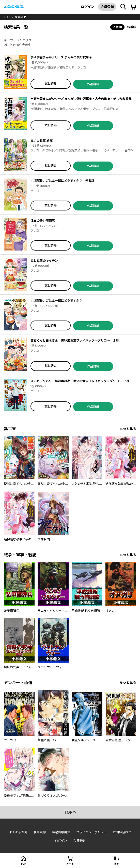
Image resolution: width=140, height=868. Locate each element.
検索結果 (20, 17)
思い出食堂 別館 (42, 140)
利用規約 (40, 832)
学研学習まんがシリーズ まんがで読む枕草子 (61, 57)
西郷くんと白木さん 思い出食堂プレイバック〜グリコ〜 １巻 (75, 340)
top (7, 17)
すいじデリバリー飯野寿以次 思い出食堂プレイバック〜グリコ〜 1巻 (80, 381)
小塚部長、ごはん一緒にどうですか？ (56, 301)
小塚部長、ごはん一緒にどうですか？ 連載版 (63, 181)
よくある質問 (18, 832)
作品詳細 (93, 84)
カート (70, 864)
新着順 (132, 27)
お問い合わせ (122, 832)
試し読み (51, 84)
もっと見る (128, 429)
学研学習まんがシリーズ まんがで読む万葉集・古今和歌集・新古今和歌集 (81, 99)
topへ (70, 812)
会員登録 (107, 7)
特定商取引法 (61, 832)
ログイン (88, 7)
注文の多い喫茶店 (43, 220)
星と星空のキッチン (44, 261)
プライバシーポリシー (91, 832)
